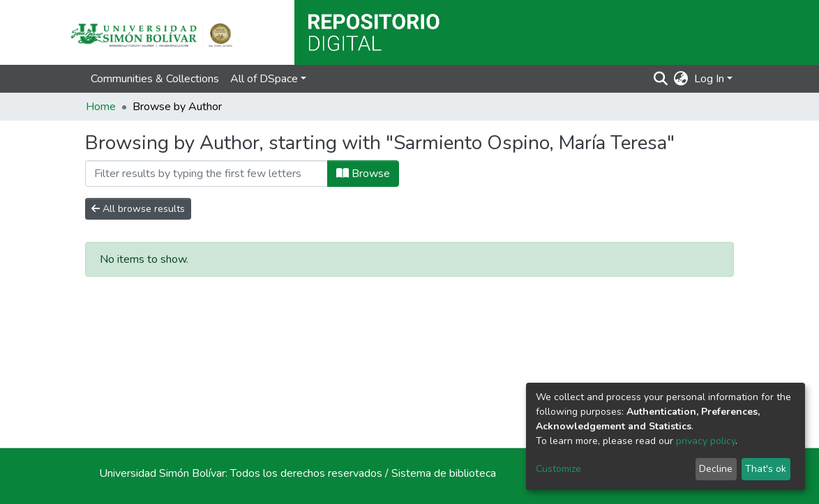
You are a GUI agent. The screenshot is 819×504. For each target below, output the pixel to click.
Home (101, 107)
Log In (709, 79)
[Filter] (206, 174)
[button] (681, 79)
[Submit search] (661, 79)
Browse (363, 174)
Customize (558, 469)
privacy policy (706, 441)
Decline (716, 469)
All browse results (138, 209)
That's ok (766, 469)
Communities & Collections (155, 79)
